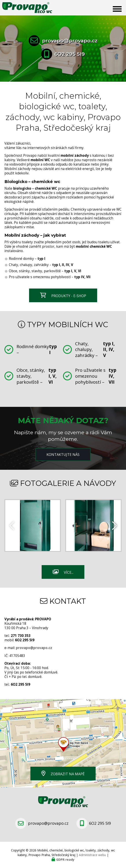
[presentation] (114, 525)
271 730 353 (21, 636)
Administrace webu (92, 855)
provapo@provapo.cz (70, 41)
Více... (69, 572)
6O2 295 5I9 (70, 54)
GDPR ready (65, 860)
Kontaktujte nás (63, 455)
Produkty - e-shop (69, 296)
